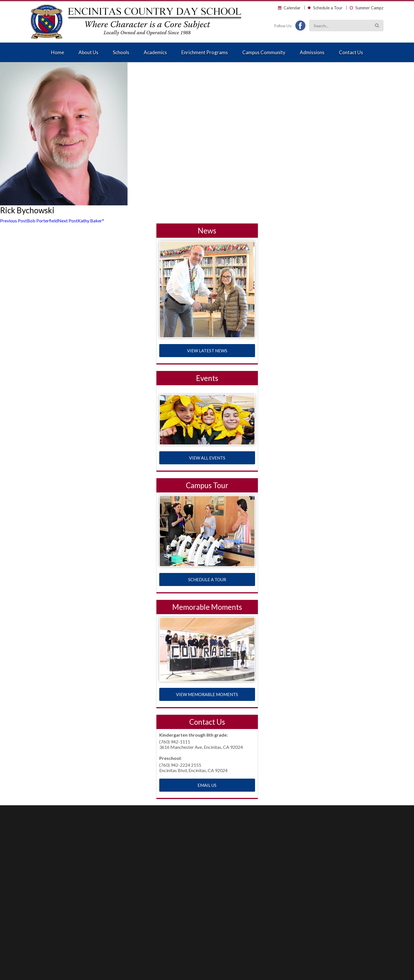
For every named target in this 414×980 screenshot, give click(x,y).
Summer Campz (369, 8)
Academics (155, 52)
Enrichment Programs (205, 52)
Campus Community (264, 52)
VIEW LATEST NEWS (207, 351)
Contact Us (351, 52)
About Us (88, 52)
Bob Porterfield (29, 221)
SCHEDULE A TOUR (207, 579)
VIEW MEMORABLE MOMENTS (207, 694)
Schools (121, 52)
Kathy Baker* (81, 221)
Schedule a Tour (328, 8)
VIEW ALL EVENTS (207, 458)
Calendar (292, 8)
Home (58, 52)
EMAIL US (207, 785)
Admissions (312, 52)
